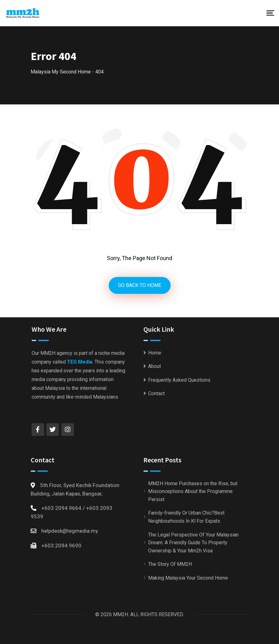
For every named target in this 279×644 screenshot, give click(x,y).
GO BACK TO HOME (140, 285)
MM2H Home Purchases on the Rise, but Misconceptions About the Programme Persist (193, 491)
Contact (156, 393)
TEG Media (80, 362)
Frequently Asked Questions (179, 380)
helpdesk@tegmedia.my (70, 531)
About (155, 366)
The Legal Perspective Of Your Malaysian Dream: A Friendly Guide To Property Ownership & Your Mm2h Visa (193, 543)
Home (155, 353)
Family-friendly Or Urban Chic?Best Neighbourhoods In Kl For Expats (186, 517)
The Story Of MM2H (170, 564)
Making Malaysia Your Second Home (188, 578)
